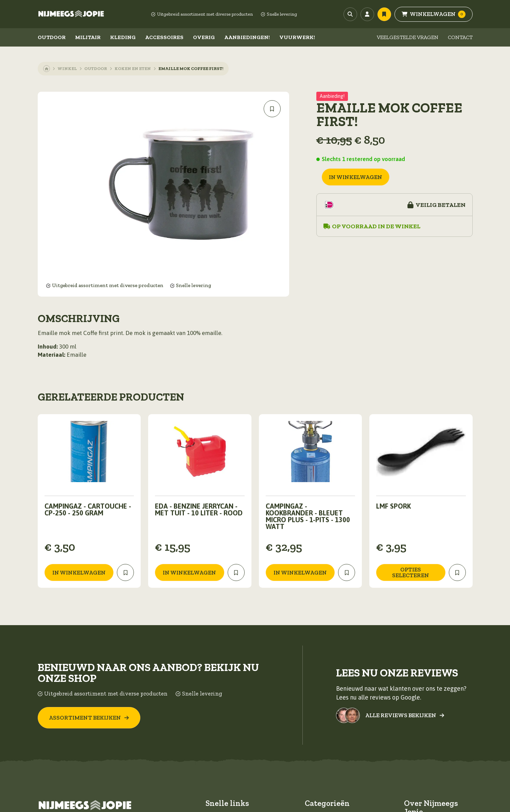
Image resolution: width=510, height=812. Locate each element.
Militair (88, 37)
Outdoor (52, 37)
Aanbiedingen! (247, 37)
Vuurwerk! (297, 37)
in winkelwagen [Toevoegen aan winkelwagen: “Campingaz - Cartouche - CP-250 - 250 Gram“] (79, 572)
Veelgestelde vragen (408, 37)
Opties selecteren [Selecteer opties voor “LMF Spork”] (411, 572)
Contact (460, 37)
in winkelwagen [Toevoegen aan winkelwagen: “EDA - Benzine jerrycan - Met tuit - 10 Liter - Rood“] (189, 572)
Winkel (67, 68)
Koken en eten (133, 68)
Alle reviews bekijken (405, 715)
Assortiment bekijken (89, 718)
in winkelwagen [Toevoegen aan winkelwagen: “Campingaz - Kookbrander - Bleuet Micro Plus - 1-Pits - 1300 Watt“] (300, 572)
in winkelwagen (356, 177)
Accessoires (164, 37)
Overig (204, 37)
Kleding (123, 37)
